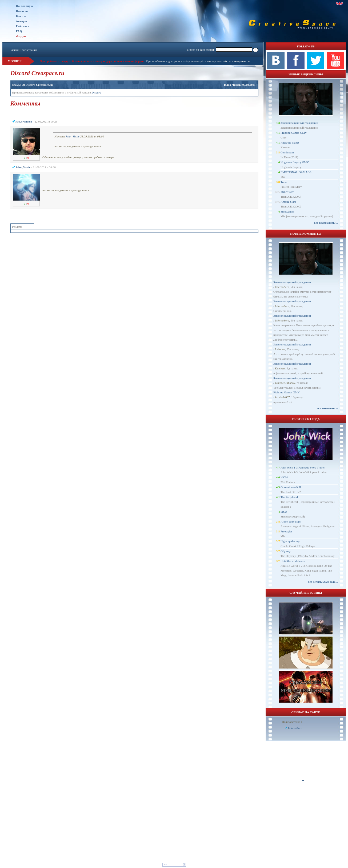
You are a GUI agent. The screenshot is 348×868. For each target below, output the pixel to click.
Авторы (22, 21)
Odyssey (286, 551)
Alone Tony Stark (291, 521)
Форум (21, 36)
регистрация (29, 50)
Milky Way (287, 192)
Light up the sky (290, 541)
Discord (96, 92)
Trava (284, 182)
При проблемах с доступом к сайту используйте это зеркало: (184, 61)
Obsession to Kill (291, 487)
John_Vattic (73, 136)
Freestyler (286, 531)
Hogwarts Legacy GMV (295, 162)
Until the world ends (293, 561)
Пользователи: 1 (292, 722)
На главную (25, 6)
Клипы (21, 16)
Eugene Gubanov (285, 383)
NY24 (284, 477)
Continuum (287, 152)
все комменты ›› (327, 408)
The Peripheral (289, 497)
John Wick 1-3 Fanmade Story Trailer (303, 467)
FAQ (19, 31)
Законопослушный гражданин (299, 123)
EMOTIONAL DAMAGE (296, 172)
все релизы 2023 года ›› (323, 582)
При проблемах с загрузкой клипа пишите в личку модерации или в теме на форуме (92, 61)
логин (15, 50)
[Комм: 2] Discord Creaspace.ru (33, 85)
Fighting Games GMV (294, 133)
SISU (284, 512)
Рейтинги (23, 26)
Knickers (280, 368)
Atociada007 (282, 397)
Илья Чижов (232, 85)
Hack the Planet (290, 142)
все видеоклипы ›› (326, 223)
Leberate (280, 349)
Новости (22, 11)
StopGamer (287, 211)
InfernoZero (282, 287)
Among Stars (288, 202)
